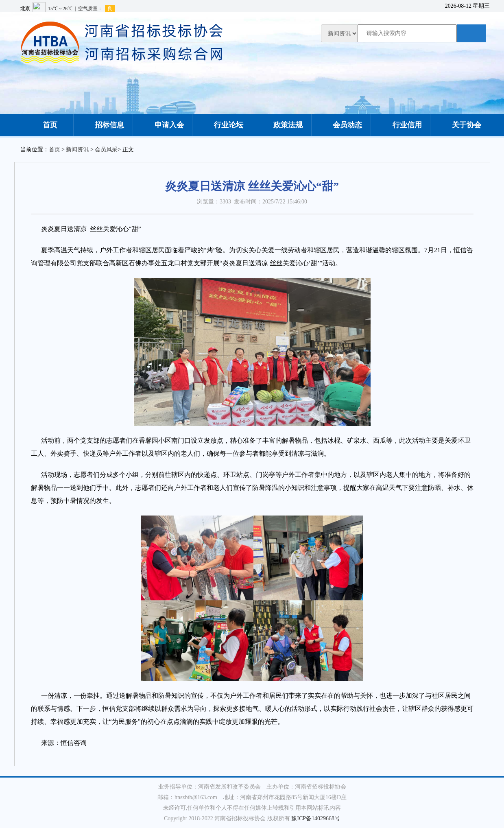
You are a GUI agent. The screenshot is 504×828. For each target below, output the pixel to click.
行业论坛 (222, 125)
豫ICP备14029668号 (316, 818)
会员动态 (341, 125)
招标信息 (103, 125)
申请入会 (163, 125)
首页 (44, 125)
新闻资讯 (77, 150)
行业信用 (401, 125)
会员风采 (106, 150)
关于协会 (460, 125)
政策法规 (281, 125)
